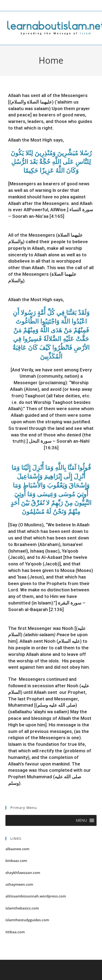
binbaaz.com (16, 861)
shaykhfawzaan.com (23, 873)
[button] (81, 820)
